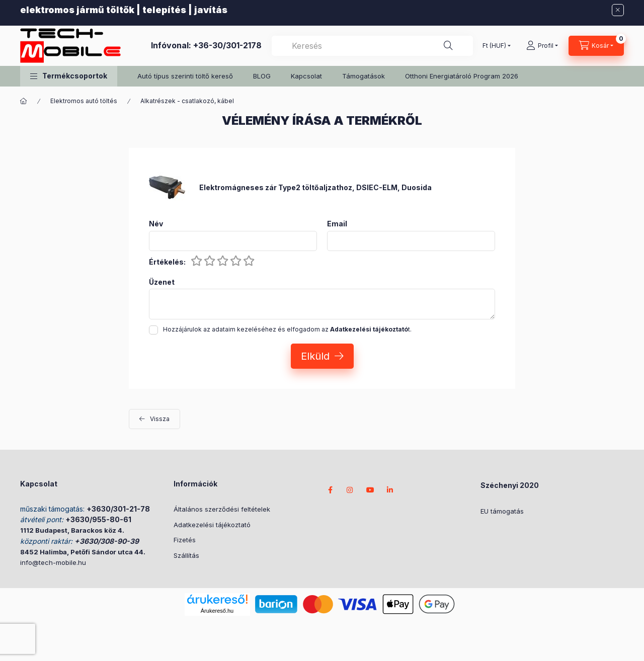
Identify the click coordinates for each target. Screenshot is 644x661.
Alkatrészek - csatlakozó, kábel (187, 101)
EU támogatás (502, 511)
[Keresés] (448, 46)
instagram (350, 490)
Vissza (160, 419)
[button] (69, 76)
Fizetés (185, 540)
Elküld (315, 356)
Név (156, 224)
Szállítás (186, 555)
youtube (370, 490)
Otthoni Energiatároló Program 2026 (462, 76)
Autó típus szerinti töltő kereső (185, 76)
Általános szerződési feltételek (222, 509)
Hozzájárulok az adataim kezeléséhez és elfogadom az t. (287, 329)
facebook (330, 490)
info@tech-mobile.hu (53, 562)
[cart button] (596, 46)
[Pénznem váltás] (494, 46)
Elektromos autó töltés (84, 101)
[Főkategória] (24, 101)
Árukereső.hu (217, 611)
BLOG (262, 76)
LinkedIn (390, 490)
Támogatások (364, 76)
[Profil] (542, 46)
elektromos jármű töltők (77, 10)
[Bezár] (618, 10)
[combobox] (372, 46)
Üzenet (162, 282)
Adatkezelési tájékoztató (212, 525)
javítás (211, 10)
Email (337, 224)
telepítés (164, 10)
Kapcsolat (306, 76)
